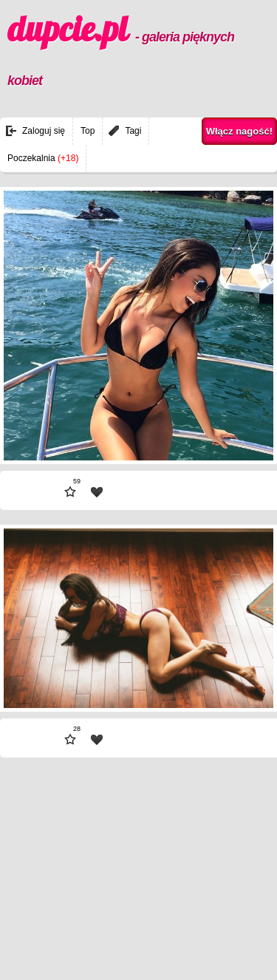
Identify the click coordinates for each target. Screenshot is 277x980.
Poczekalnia (43, 158)
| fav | (97, 492)
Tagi (133, 131)
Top (88, 131)
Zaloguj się (44, 131)
